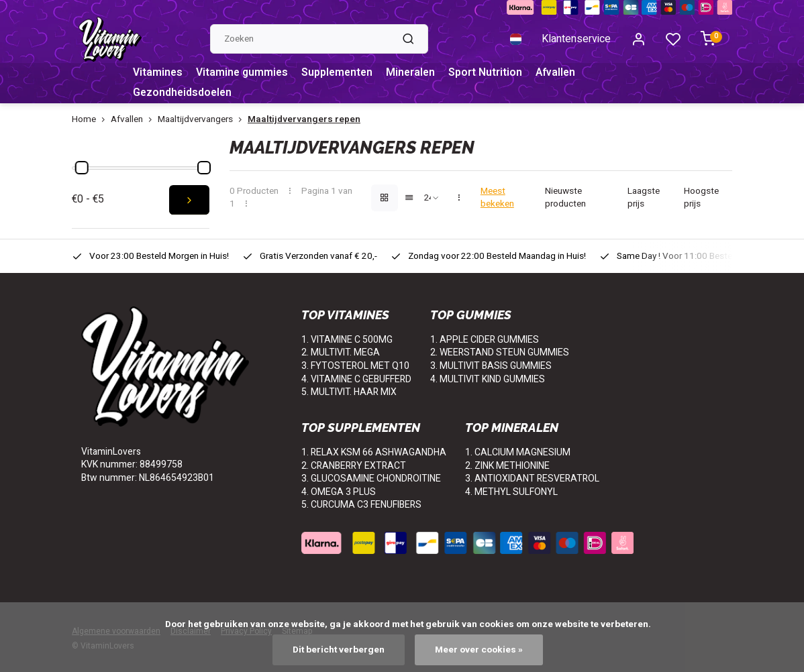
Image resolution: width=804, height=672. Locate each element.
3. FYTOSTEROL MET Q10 (355, 366)
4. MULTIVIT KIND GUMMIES (488, 379)
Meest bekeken (497, 198)
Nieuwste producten (565, 198)
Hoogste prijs (701, 198)
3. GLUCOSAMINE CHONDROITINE (371, 479)
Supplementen (341, 73)
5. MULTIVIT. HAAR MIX (349, 392)
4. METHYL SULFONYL (511, 492)
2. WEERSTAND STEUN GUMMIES (500, 352)
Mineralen (416, 73)
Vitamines (158, 73)
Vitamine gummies (244, 73)
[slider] (82, 168)
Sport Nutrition (491, 73)
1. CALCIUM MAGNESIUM (518, 452)
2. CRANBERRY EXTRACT (354, 466)
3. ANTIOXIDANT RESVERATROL (532, 479)
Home (91, 120)
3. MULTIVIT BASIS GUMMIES (491, 366)
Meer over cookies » (479, 650)
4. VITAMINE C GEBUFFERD (356, 379)
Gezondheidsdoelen (184, 93)
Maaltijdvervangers (203, 120)
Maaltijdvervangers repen (304, 120)
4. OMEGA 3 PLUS (339, 492)
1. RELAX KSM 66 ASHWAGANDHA (374, 452)
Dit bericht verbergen (339, 650)
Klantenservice (576, 39)
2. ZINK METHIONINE (507, 466)
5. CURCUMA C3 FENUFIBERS (361, 505)
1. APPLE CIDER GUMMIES (485, 340)
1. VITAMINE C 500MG (347, 340)
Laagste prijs (644, 198)
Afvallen (562, 73)
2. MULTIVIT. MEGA (341, 352)
